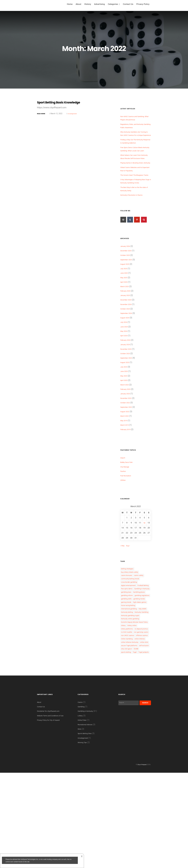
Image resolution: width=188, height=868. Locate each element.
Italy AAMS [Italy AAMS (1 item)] (126, 666)
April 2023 (125, 400)
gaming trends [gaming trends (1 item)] (128, 650)
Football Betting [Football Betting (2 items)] (128, 613)
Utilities (124, 500)
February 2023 (127, 409)
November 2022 (127, 418)
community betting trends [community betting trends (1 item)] (132, 601)
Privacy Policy (143, 4)
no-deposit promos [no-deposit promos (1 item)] (129, 698)
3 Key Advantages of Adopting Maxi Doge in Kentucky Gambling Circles (135, 199)
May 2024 (125, 351)
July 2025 (125, 288)
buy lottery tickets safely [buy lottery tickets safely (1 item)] (132, 593)
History (88, 4)
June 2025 (125, 293)
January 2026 (126, 266)
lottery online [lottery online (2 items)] (135, 690)
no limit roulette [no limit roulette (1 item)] (128, 702)
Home (70, 4)
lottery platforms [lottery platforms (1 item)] (128, 694)
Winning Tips (83, 838)
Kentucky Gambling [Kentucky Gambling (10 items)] (130, 670)
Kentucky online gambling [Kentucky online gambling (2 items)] (132, 678)
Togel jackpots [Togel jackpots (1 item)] (128, 747)
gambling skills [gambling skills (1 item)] (128, 642)
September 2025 (128, 279)
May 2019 (125, 440)
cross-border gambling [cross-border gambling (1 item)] (131, 605)
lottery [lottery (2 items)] (124, 690)
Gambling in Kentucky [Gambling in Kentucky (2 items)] (131, 621)
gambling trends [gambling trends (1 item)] (128, 646)
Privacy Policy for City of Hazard (51, 819)
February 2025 (127, 310)
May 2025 (125, 297)
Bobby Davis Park (128, 482)
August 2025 (126, 284)
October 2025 (126, 275)
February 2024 (127, 360)
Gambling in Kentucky (87, 806)
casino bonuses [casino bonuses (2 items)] (128, 597)
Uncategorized (75, 114)
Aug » (129, 565)
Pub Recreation (127, 495)
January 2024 (126, 364)
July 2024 (125, 342)
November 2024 (127, 324)
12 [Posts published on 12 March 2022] (144, 542)
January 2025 (126, 315)
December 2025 (127, 270)
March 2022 (126, 436)
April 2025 (125, 302)
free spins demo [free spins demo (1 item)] (128, 617)
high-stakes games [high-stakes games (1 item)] (129, 654)
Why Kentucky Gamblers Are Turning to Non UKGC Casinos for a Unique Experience (135, 135)
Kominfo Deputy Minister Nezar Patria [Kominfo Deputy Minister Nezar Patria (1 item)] (135, 684)
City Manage (126, 486)
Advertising (99, 4)
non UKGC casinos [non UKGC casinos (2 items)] (129, 710)
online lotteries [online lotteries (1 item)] (128, 723)
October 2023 (126, 373)
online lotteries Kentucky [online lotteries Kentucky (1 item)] (132, 727)
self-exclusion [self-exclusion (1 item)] (127, 739)
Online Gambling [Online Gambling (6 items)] (128, 718)
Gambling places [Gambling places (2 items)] (128, 630)
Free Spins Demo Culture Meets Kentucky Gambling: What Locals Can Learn (135, 154)
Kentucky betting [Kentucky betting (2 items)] (140, 666)
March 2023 (126, 404)
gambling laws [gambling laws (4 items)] (128, 625)
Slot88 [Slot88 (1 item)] (124, 743)
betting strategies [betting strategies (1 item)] (129, 589)
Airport (123, 477)
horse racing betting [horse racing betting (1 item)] (130, 658)
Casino (81, 797)
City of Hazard (141, 860)
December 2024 (127, 319)
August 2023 (126, 382)
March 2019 (126, 445)
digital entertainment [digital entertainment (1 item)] (130, 609)
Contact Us (128, 4)
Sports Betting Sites (86, 829)
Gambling (82, 802)
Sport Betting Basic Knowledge (64, 102)
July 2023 (125, 386)
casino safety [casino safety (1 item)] (143, 597)
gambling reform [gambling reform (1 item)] (128, 634)
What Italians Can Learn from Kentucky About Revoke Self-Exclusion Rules (133, 165)
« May (123, 565)
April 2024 (125, 355)
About (78, 4)
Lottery (81, 811)
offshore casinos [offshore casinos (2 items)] (129, 714)
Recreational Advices (87, 820)
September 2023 (128, 377)
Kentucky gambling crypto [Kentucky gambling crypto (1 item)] (133, 674)
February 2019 (127, 449)
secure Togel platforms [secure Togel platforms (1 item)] (131, 735)
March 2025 (126, 306)
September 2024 (128, 333)
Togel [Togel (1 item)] (146, 743)
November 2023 (127, 369)
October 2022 (126, 422)
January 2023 (126, 413)
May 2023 (125, 395)
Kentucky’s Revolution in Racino (134, 215)
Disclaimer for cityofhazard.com (51, 806)
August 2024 (126, 337)
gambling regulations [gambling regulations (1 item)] (130, 638)
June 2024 (125, 346)
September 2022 (128, 427)
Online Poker (83, 815)
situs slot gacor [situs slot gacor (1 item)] (142, 739)
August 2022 (126, 431)
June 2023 (125, 391)
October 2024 (126, 328)
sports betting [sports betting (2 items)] (135, 743)
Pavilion (124, 491)
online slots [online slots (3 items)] (126, 731)
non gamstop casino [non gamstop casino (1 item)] (130, 706)
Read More (42, 114)
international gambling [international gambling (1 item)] (131, 662)
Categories (113, 4)
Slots (80, 824)
